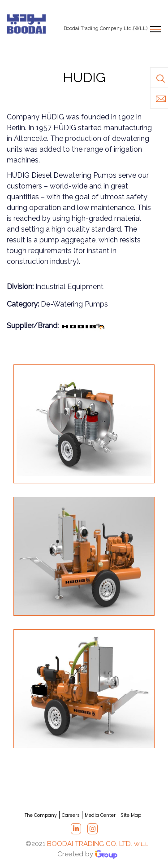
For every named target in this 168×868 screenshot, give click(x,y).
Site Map (131, 815)
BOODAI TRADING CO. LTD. (98, 844)
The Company (41, 815)
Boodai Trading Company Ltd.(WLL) (106, 28)
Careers (71, 815)
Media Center (100, 815)
